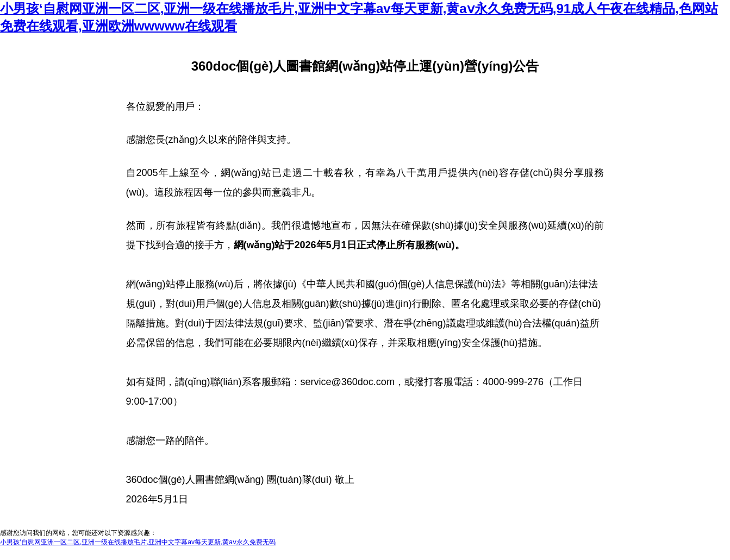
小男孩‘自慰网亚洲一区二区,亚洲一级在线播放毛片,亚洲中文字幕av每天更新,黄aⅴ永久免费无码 (138, 542)
